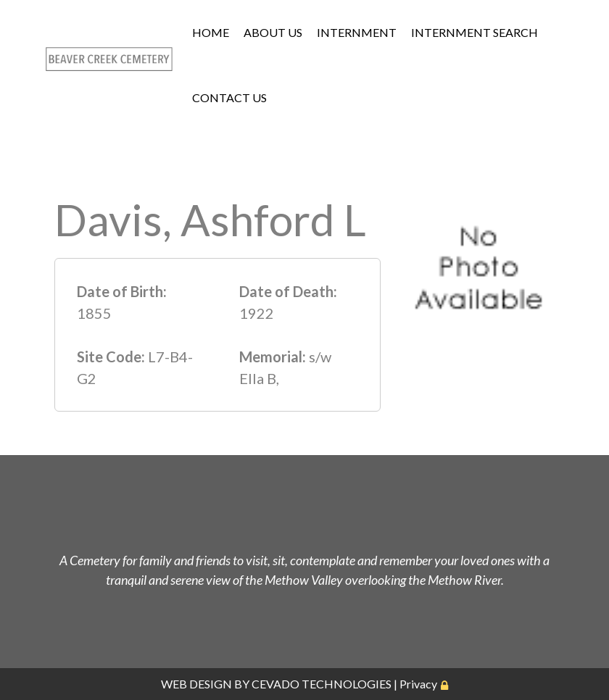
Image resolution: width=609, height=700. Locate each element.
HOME (211, 32)
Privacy (418, 684)
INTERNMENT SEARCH (475, 32)
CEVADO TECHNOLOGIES (322, 684)
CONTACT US (229, 97)
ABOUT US (273, 32)
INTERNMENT (357, 32)
